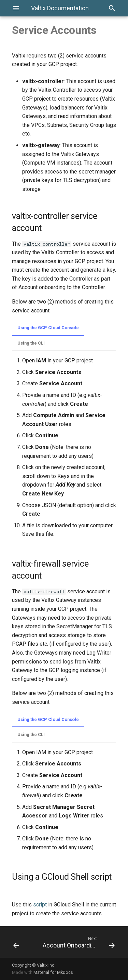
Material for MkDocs (53, 972)
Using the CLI (31, 343)
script (40, 905)
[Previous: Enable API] (22, 942)
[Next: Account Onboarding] (78, 942)
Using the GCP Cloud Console (48, 328)
